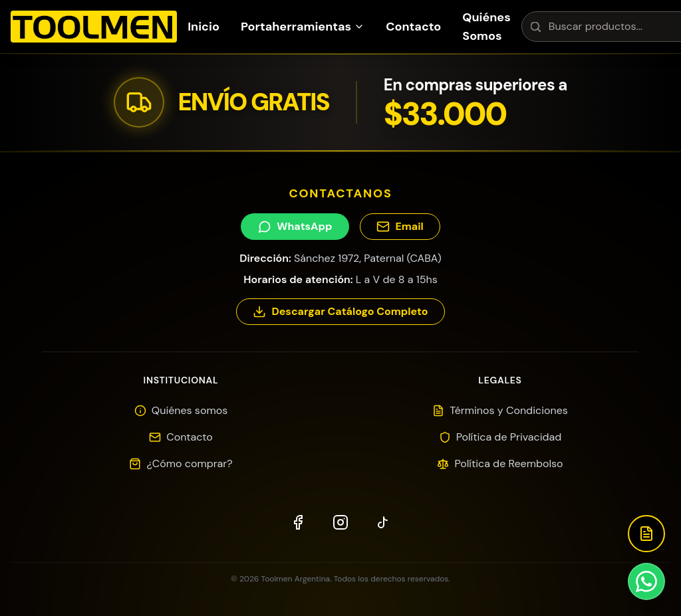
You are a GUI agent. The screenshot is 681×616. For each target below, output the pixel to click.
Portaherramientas (303, 27)
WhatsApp (295, 226)
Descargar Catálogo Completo (340, 311)
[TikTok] (383, 522)
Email (400, 226)
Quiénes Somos (486, 27)
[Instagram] (340, 522)
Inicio (204, 27)
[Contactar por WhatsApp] (646, 581)
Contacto (413, 27)
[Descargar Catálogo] (646, 534)
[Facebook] (298, 522)
